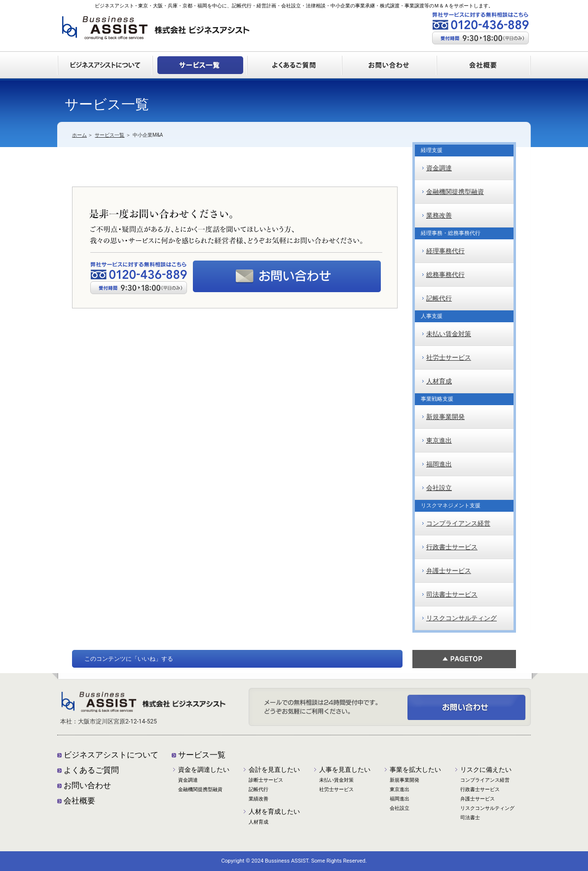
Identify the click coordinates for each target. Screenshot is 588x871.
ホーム (79, 135)
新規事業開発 (445, 417)
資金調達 (439, 168)
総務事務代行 (445, 275)
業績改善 (258, 799)
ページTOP (464, 659)
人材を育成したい (274, 812)
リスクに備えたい (486, 770)
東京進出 (439, 440)
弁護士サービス (449, 571)
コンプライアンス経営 (458, 523)
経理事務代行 (445, 251)
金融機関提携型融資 (455, 192)
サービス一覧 (110, 135)
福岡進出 (439, 464)
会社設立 (439, 488)
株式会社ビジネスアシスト (156, 32)
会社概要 (79, 801)
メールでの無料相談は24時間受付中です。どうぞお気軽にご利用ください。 (287, 276)
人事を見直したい (345, 770)
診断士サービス (266, 780)
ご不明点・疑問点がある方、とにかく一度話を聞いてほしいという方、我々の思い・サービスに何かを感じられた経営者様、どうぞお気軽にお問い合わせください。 (467, 707)
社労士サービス (449, 358)
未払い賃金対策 (449, 334)
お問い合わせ (87, 785)
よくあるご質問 (91, 770)
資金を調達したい (204, 770)
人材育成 (439, 381)
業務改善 (439, 215)
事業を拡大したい (415, 770)
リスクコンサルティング (461, 618)
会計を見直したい (274, 770)
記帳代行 (439, 298)
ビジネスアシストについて (111, 755)
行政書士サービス (452, 547)
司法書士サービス (452, 594)
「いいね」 (147, 659)
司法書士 (470, 817)
